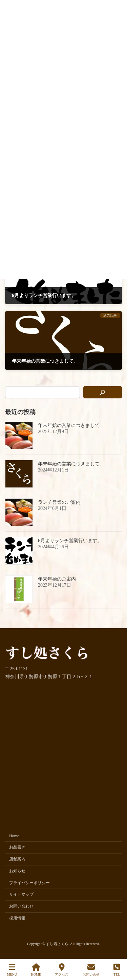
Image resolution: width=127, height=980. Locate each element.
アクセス (62, 970)
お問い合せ (91, 970)
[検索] (103, 392)
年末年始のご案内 (57, 579)
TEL (117, 970)
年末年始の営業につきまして (69, 425)
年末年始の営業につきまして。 (71, 464)
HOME (36, 970)
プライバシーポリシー (29, 883)
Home (14, 836)
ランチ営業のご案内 (59, 502)
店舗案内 (17, 859)
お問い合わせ (21, 907)
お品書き (17, 847)
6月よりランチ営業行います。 (70, 541)
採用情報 (17, 918)
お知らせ (17, 871)
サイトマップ (21, 895)
